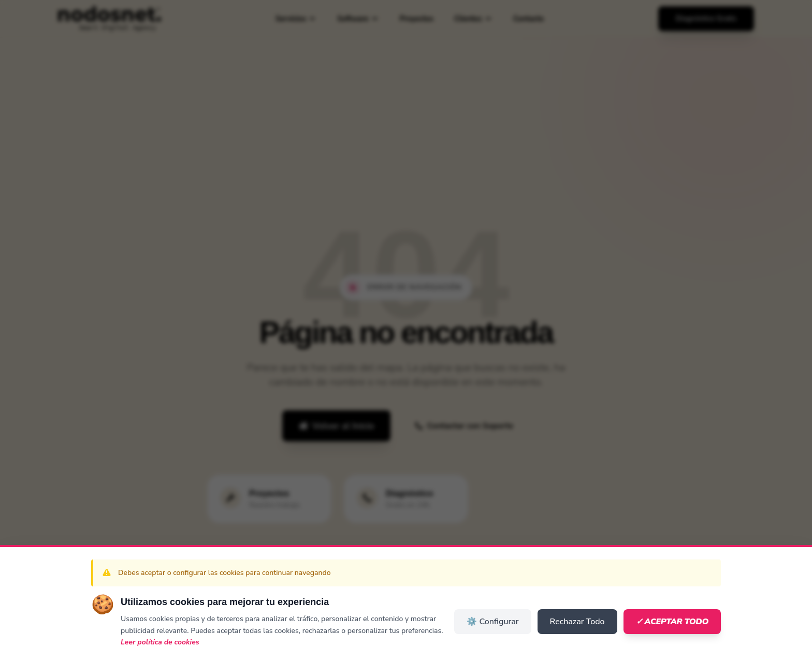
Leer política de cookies (160, 642)
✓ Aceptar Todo (672, 622)
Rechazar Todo (577, 622)
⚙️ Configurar (492, 622)
